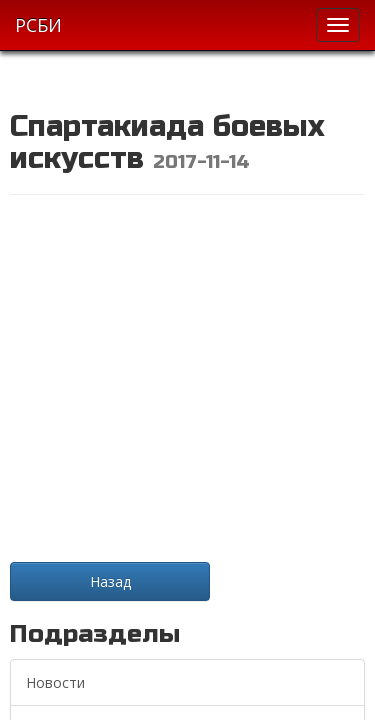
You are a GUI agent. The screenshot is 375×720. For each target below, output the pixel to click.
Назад (110, 581)
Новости (55, 682)
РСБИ (38, 25)
